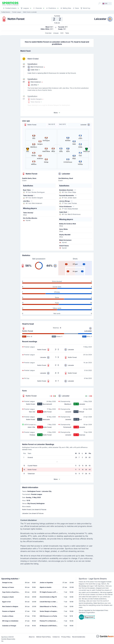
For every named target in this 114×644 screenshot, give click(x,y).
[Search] (99, 3)
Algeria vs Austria (46, 587)
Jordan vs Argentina (46, 582)
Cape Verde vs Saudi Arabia (11, 592)
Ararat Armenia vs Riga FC (48, 597)
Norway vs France (8, 587)
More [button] (57, 113)
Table (67, 33)
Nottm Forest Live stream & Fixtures (34, 510)
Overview (48, 33)
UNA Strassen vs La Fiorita (48, 616)
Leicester (88, 331)
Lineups (56, 33)
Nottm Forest (28, 331)
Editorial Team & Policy (44, 637)
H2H (62, 33)
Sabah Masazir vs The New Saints (49, 606)
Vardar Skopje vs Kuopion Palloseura (49, 611)
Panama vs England (9, 611)
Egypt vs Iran (6, 602)
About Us (32, 637)
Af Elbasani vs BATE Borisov (49, 626)
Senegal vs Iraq (7, 582)
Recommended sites (79, 637)
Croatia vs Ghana (8, 616)
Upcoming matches (11, 579)
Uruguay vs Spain (8, 597)
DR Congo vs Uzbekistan (10, 621)
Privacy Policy (66, 637)
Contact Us (56, 637)
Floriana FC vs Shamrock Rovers (49, 621)
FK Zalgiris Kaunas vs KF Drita (49, 592)
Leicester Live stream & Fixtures (33, 513)
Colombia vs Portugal (9, 626)
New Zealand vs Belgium (10, 606)
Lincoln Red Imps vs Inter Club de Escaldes (49, 602)
